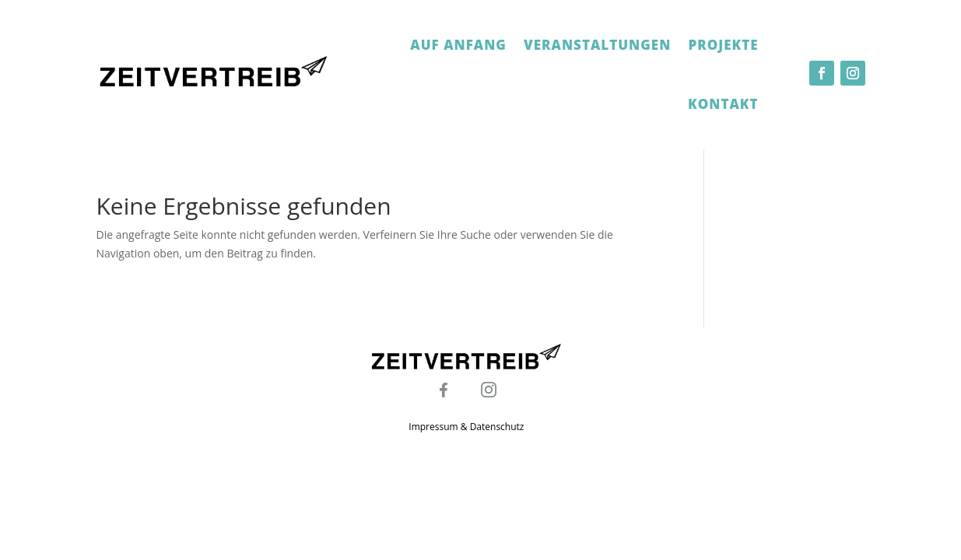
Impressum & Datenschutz (466, 427)
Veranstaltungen (597, 45)
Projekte (723, 45)
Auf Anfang (458, 45)
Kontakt (723, 104)
